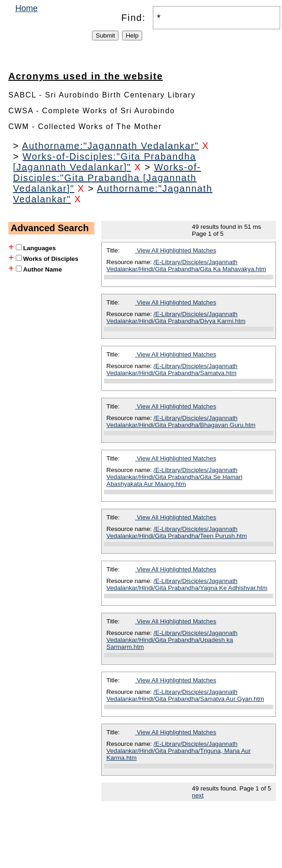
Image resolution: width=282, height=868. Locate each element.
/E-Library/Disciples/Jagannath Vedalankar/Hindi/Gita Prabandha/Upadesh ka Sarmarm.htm (172, 640)
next (198, 795)
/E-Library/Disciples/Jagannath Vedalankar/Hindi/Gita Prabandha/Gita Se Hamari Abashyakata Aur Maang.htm (174, 477)
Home (26, 8)
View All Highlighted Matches (176, 250)
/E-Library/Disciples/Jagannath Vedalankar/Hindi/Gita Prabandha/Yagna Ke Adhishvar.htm (187, 584)
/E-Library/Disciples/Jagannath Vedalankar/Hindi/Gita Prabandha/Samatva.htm (172, 369)
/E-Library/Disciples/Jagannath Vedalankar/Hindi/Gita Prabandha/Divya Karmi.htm (176, 317)
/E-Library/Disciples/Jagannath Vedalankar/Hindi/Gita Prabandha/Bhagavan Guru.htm (181, 421)
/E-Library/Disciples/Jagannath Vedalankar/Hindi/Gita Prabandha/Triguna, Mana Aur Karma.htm (179, 751)
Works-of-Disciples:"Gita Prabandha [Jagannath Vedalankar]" (105, 162)
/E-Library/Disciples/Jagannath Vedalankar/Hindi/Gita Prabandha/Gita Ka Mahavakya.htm (186, 266)
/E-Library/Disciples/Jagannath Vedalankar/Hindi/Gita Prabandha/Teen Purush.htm (177, 532)
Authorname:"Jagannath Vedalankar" (110, 146)
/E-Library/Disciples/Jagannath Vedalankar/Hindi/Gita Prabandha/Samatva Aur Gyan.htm (185, 695)
